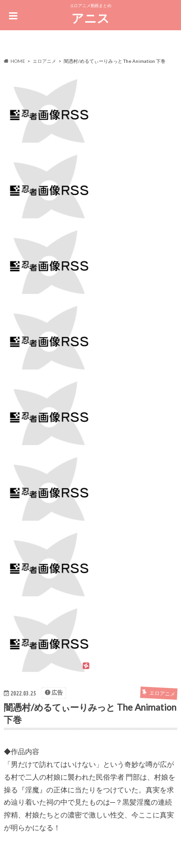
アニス (90, 18)
